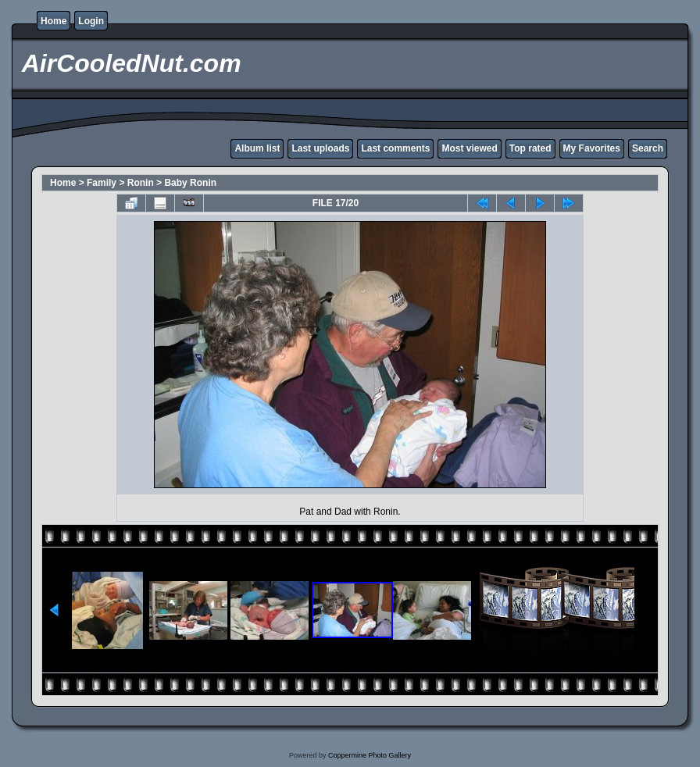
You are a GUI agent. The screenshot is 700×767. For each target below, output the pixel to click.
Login (91, 21)
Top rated (530, 148)
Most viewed (469, 148)
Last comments (395, 148)
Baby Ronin (190, 183)
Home (54, 21)
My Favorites (592, 148)
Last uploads (320, 148)
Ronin (141, 183)
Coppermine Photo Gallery (370, 755)
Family (102, 183)
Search (648, 148)
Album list (257, 148)
